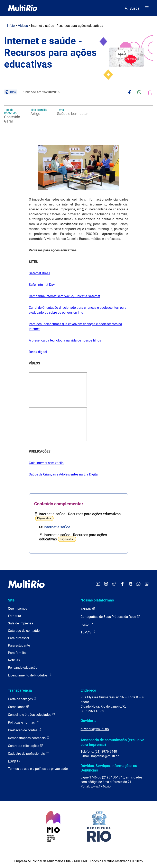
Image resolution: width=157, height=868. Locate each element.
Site (11, 600)
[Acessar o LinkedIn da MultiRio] (147, 584)
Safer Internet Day (42, 285)
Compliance (19, 707)
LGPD (14, 761)
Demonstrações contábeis (29, 738)
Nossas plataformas (97, 600)
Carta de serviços (22, 699)
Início (11, 26)
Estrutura (15, 616)
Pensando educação (23, 668)
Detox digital (38, 352)
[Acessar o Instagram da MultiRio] (106, 584)
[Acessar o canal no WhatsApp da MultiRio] (138, 584)
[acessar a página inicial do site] (23, 8)
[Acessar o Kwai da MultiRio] (130, 584)
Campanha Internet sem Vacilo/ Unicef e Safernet (64, 296)
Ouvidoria (89, 721)
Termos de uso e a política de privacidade (38, 769)
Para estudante (19, 645)
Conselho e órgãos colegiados (32, 714)
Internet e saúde (57, 527)
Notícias (14, 660)
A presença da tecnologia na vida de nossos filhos (65, 340)
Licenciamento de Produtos (30, 675)
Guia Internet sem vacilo (46, 463)
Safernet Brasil (39, 273)
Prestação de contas (25, 730)
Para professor (19, 638)
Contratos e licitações (26, 746)
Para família (17, 653)
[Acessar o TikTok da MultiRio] (114, 584)
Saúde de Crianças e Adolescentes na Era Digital (64, 474)
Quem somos (18, 609)
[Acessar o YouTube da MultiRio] (98, 584)
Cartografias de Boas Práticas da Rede (110, 617)
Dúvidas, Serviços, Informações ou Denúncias (109, 768)
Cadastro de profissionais (28, 753)
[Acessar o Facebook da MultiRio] (122, 584)
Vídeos (23, 26)
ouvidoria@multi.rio (95, 729)
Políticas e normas (23, 722)
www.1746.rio (101, 786)
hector (87, 624)
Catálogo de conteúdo (24, 631)
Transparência (20, 690)
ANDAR (88, 609)
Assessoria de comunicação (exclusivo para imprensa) (112, 742)
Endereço (88, 690)
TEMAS (88, 632)
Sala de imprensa (21, 623)
